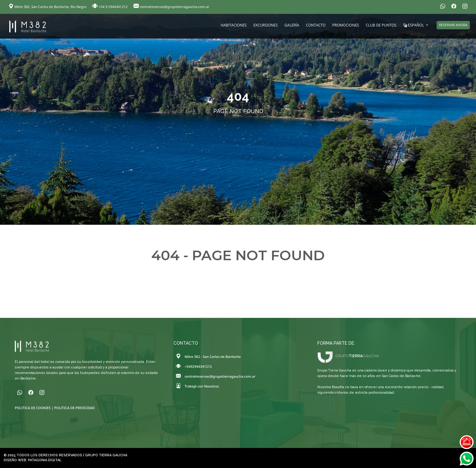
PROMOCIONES (346, 25)
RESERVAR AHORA (453, 25)
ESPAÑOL (414, 25)
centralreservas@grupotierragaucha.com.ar (171, 7)
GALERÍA (292, 25)
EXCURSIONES (265, 25)
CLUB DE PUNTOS (381, 25)
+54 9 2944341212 (110, 7)
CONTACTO (316, 25)
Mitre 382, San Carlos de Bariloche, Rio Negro (48, 7)
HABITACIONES (234, 25)
